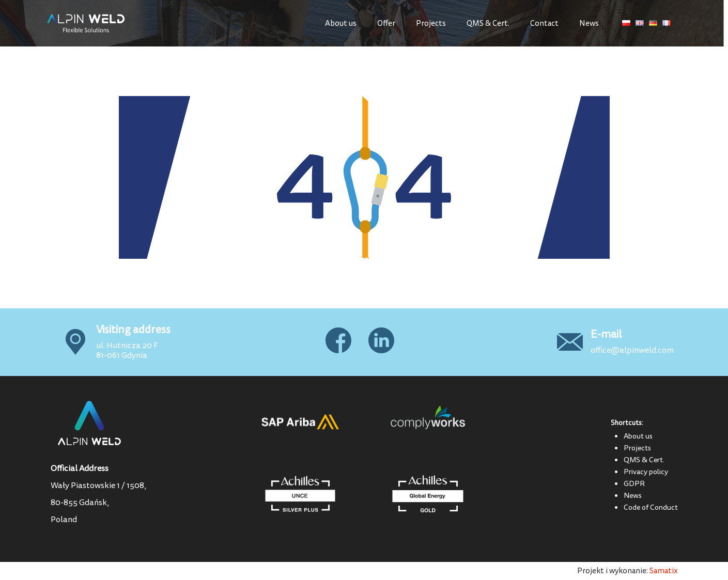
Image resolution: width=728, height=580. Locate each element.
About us (341, 23)
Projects (431, 23)
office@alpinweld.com (632, 350)
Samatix (664, 571)
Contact (544, 23)
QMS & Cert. (488, 23)
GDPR (634, 483)
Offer (386, 23)
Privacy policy (646, 472)
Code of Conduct (651, 507)
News (589, 23)
